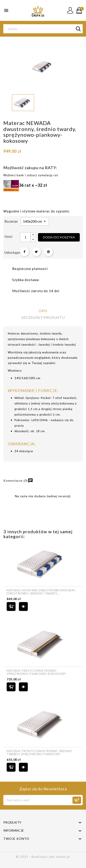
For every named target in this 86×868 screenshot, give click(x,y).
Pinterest (48, 252)
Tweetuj (36, 252)
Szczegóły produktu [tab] (43, 317)
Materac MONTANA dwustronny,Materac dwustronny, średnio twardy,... (41, 592)
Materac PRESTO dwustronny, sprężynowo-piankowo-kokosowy (36, 672)
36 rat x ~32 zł (25, 185)
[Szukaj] (43, 29)
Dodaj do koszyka (59, 237)
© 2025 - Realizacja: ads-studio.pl (43, 857)
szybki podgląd (23, 606)
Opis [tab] (43, 311)
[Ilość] (25, 237)
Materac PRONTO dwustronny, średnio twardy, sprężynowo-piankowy (40, 753)
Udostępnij (24, 252)
